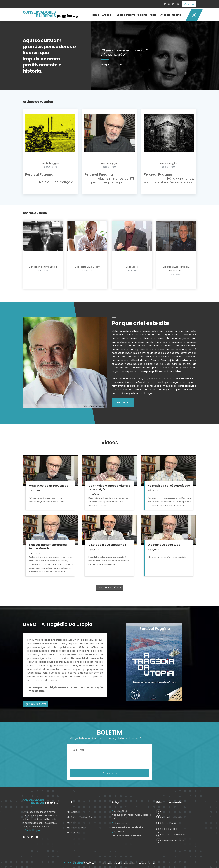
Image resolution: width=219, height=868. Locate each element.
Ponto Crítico (167, 823)
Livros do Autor (79, 827)
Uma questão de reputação (127, 827)
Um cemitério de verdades (127, 835)
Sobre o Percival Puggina (132, 15)
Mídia (153, 15)
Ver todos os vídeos (110, 587)
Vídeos (75, 822)
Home (95, 15)
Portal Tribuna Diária (170, 834)
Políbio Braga (167, 828)
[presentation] (93, 761)
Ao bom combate (169, 817)
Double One (149, 863)
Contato (189, 4)
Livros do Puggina (170, 15)
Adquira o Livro (36, 704)
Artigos (106, 15)
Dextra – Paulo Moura (171, 840)
